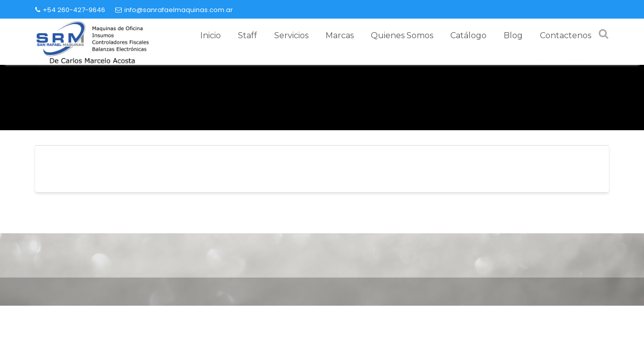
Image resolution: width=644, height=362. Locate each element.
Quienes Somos (402, 35)
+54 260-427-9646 (70, 10)
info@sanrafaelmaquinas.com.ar (174, 10)
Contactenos (566, 35)
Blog (513, 35)
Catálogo (468, 35)
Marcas (340, 35)
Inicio (211, 35)
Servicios (291, 35)
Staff (248, 35)
